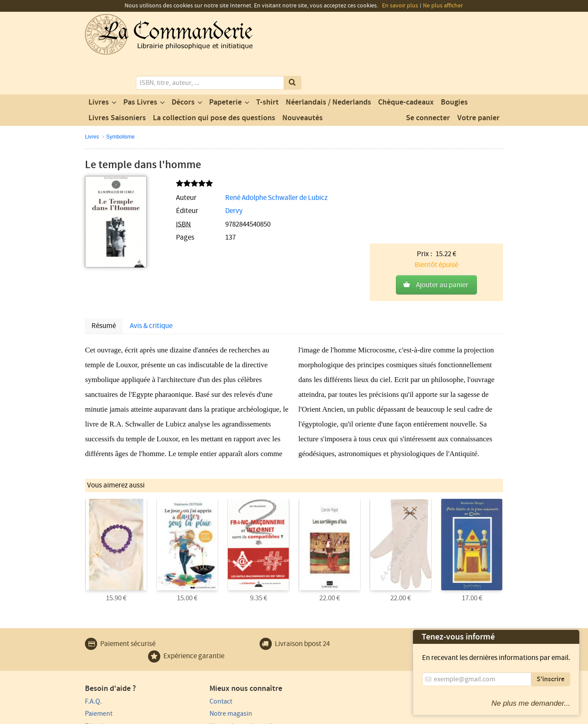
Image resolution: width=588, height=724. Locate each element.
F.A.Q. (93, 631)
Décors (183, 67)
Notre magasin (213, 644)
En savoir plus (400, 6)
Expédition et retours (116, 669)
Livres (99, 67)
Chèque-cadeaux (406, 67)
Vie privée (97, 716)
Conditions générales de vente (245, 716)
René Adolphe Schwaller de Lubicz (257, 162)
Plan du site (102, 656)
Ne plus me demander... (531, 703)
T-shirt (267, 67)
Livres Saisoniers (117, 82)
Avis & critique (151, 257)
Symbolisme (120, 101)
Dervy (214, 176)
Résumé (104, 257)
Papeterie (225, 67)
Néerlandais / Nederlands (328, 67)
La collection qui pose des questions (214, 82)
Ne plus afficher (443, 6)
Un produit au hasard (223, 656)
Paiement (99, 644)
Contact (203, 631)
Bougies (454, 67)
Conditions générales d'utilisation (158, 716)
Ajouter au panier (442, 182)
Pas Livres (140, 67)
